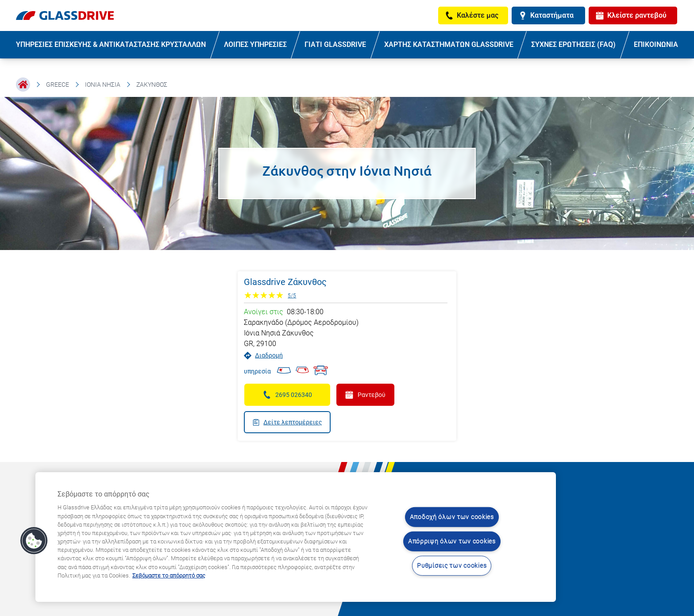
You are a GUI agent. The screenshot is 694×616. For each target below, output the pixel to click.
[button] (34, 541)
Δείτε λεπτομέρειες (287, 422)
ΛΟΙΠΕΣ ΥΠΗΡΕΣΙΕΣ (255, 44)
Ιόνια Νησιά (103, 85)
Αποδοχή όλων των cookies (452, 517)
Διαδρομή (263, 356)
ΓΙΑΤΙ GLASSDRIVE (335, 44)
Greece (58, 85)
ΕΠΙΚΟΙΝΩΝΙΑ (656, 44)
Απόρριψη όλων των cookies (452, 541)
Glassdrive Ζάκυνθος (285, 282)
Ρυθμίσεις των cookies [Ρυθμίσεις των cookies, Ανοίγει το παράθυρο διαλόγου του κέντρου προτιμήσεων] (452, 565)
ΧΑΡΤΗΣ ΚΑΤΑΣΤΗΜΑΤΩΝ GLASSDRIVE (449, 44)
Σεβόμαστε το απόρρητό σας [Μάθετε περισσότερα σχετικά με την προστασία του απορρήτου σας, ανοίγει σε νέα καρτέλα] (169, 576)
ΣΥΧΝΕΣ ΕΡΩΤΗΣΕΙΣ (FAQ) (573, 44)
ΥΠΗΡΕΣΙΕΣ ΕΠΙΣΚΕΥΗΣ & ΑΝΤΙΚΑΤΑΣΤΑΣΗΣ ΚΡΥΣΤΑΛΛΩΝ (111, 44)
